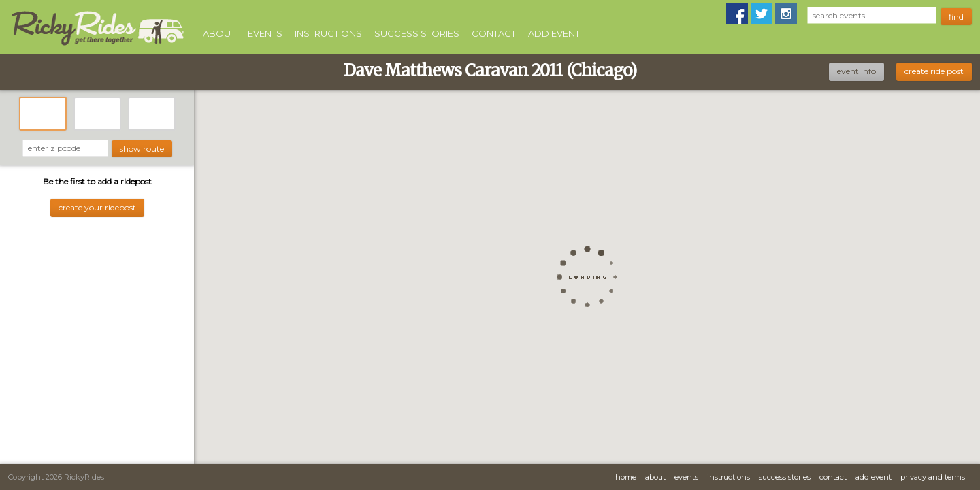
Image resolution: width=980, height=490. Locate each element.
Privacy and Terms (933, 477)
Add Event (554, 33)
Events (265, 33)
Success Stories (417, 33)
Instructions (328, 33)
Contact (494, 33)
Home (626, 477)
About (219, 33)
